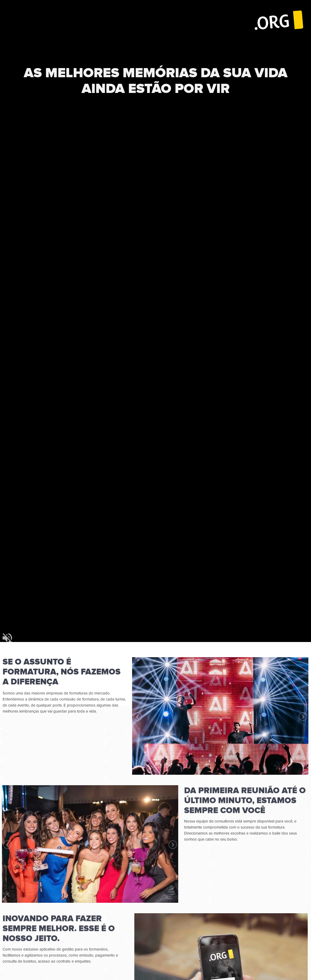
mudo (7, 638)
